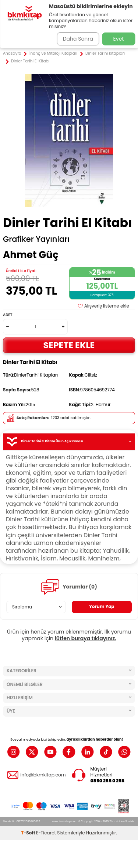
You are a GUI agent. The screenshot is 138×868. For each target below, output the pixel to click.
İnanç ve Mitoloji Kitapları (53, 54)
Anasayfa (12, 54)
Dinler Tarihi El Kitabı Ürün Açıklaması (69, 442)
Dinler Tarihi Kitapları (105, 54)
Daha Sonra (78, 39)
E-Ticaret (46, 833)
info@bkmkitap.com (43, 775)
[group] (69, 140)
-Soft (29, 833)
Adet (8, 315)
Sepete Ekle (69, 345)
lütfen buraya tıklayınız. (86, 638)
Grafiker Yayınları (36, 239)
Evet (119, 39)
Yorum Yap (102, 606)
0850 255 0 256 (108, 781)
